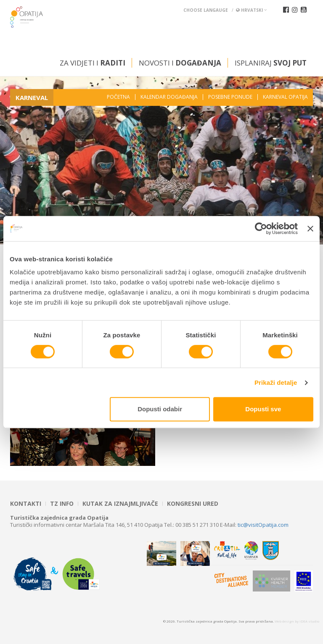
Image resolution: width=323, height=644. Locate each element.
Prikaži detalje (276, 382)
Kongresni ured (193, 504)
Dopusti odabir (160, 409)
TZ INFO (62, 504)
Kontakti (26, 504)
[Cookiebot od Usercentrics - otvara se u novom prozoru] (261, 229)
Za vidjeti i (93, 63)
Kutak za (120, 504)
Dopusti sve (263, 409)
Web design (284, 621)
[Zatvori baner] (310, 229)
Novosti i (180, 63)
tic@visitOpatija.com (263, 525)
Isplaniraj (271, 63)
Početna (118, 97)
